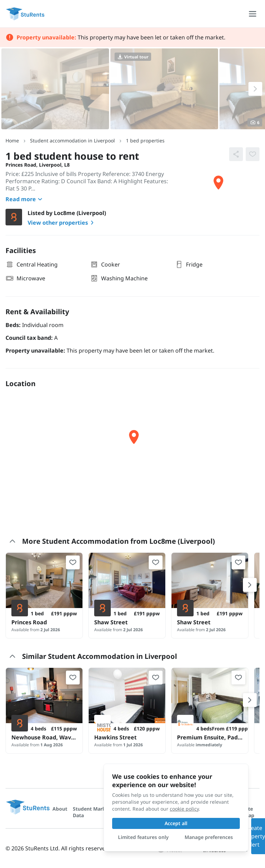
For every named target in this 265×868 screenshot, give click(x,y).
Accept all (176, 823)
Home (12, 141)
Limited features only (143, 837)
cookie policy (184, 809)
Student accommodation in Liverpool (72, 141)
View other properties (62, 223)
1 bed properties (145, 141)
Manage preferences (209, 837)
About (60, 809)
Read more (25, 199)
